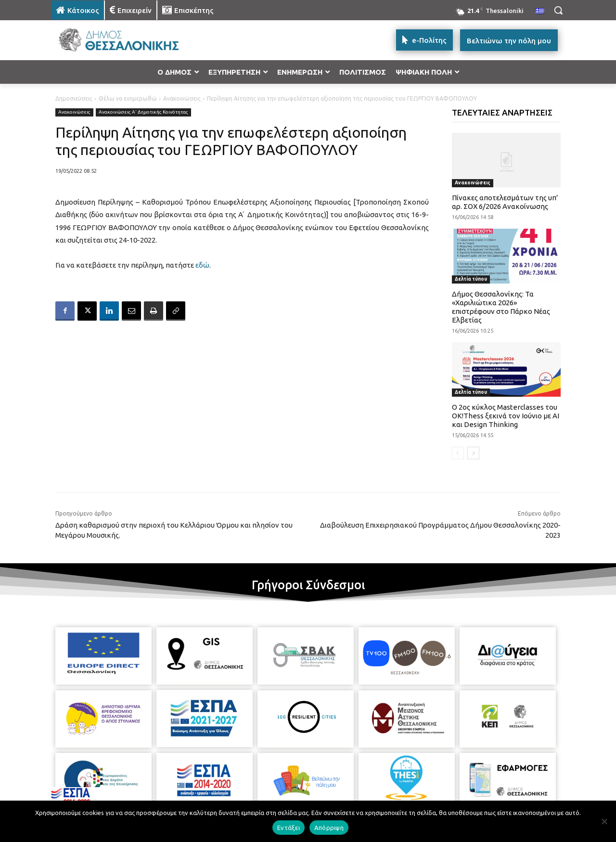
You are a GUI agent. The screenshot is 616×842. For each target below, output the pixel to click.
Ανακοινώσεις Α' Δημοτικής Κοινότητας (143, 112)
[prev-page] (458, 453)
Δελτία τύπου (471, 279)
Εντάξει (289, 828)
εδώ (202, 265)
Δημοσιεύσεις (74, 98)
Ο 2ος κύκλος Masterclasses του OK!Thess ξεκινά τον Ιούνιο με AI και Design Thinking (506, 416)
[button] (558, 10)
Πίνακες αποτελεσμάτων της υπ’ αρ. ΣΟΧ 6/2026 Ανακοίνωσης (505, 202)
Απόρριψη (329, 828)
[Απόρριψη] (604, 821)
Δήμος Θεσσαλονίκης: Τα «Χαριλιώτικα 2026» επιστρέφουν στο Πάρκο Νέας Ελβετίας (501, 307)
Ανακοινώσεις (182, 98)
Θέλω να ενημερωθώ (128, 98)
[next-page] (473, 453)
